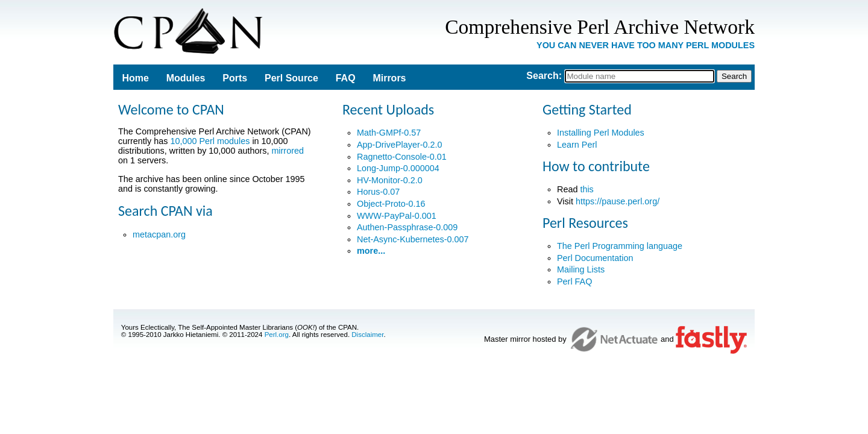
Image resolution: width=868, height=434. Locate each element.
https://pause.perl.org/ (618, 201)
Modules (186, 78)
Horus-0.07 (378, 192)
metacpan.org (159, 234)
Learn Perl (577, 145)
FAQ (346, 78)
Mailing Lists (581, 269)
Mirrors (389, 78)
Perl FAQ (574, 281)
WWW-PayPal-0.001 (397, 216)
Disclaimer (367, 335)
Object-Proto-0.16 (391, 204)
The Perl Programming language (620, 246)
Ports (235, 78)
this (587, 189)
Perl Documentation (595, 258)
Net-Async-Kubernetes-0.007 (413, 239)
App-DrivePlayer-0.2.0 (400, 145)
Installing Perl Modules (601, 133)
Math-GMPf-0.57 (389, 133)
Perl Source (291, 78)
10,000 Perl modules (210, 141)
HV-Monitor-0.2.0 (390, 180)
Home (135, 78)
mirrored (288, 151)
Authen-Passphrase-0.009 (407, 227)
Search (542, 76)
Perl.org (277, 335)
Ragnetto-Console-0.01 (402, 157)
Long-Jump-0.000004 (398, 168)
